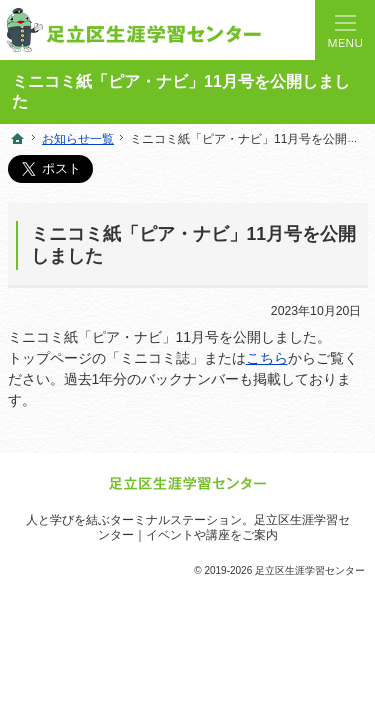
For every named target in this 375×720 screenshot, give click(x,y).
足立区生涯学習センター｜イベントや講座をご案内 (224, 527)
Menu (345, 30)
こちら (267, 358)
